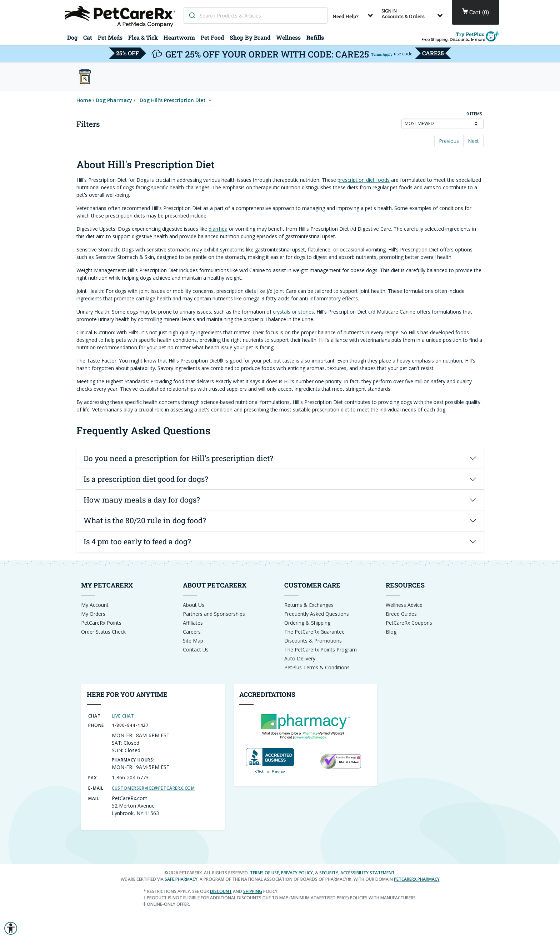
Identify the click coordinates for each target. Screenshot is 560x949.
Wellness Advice (404, 605)
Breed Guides (401, 614)
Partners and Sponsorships (214, 614)
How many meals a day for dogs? (142, 500)
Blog (391, 632)
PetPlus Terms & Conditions (317, 667)
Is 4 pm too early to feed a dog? (137, 541)
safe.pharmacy (181, 879)
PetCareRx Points (101, 623)
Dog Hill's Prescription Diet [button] (173, 100)
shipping (253, 891)
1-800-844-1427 (130, 725)
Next (473, 141)
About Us (194, 605)
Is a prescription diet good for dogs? (146, 479)
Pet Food (212, 37)
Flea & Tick (143, 37)
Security (329, 873)
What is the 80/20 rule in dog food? (145, 520)
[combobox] (256, 15)
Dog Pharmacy (114, 100)
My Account (95, 605)
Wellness (288, 37)
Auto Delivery (300, 658)
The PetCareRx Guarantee (314, 632)
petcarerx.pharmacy (417, 879)
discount (221, 891)
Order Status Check (103, 632)
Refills (315, 37)
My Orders (93, 614)
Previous (449, 141)
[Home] (121, 16)
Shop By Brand (250, 37)
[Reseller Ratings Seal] (341, 761)
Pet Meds (110, 37)
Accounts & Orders (413, 14)
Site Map (193, 641)
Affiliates (193, 623)
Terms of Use (264, 873)
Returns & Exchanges (309, 605)
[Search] (192, 15)
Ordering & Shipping (307, 623)
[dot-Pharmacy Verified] (305, 726)
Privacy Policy (297, 873)
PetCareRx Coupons (409, 623)
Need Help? (354, 14)
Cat (88, 37)
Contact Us (196, 650)
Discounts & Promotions (313, 641)
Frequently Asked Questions (317, 614)
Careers (192, 632)
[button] (11, 928)
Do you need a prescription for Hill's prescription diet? (178, 458)
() (476, 12)
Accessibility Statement (367, 873)
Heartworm (179, 37)
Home (84, 100)
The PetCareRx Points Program (321, 650)
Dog (72, 37)
